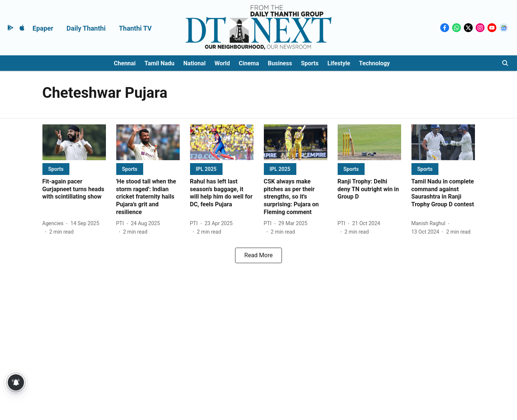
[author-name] (55, 223)
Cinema (249, 63)
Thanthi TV (135, 28)
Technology (375, 63)
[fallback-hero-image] (74, 142)
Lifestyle (339, 63)
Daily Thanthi (86, 28)
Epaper (43, 28)
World (222, 63)
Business (280, 63)
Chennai (125, 63)
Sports (310, 63)
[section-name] (56, 169)
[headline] (74, 189)
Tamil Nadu (159, 63)
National (194, 63)
